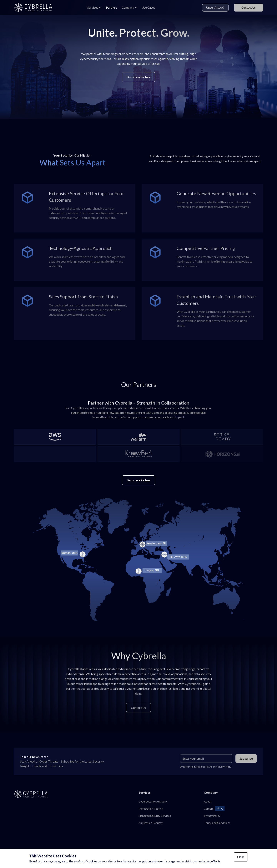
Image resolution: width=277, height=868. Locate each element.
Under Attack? (215, 7)
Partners (112, 7)
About (208, 801)
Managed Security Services (155, 816)
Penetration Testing (151, 809)
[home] (36, 8)
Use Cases (149, 7)
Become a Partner (139, 77)
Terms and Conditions (217, 823)
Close (241, 857)
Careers (209, 809)
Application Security (151, 823)
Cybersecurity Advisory (153, 801)
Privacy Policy (212, 816)
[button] (95, 8)
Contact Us (249, 7)
